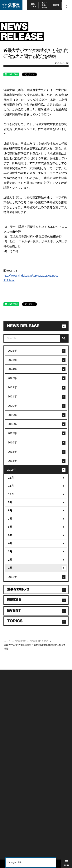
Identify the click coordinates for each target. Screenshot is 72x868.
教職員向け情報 (10, 761)
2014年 (12, 461)
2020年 (12, 406)
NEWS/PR (20, 641)
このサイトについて (45, 715)
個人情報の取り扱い (45, 720)
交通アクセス (33, 5)
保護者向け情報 (10, 751)
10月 (11, 494)
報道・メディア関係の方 (14, 725)
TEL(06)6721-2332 (11, 790)
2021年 (12, 396)
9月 (10, 502)
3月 (10, 551)
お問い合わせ (9, 720)
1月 (10, 568)
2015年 (12, 452)
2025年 (12, 360)
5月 (10, 535)
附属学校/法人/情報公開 (13, 715)
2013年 (12, 470)
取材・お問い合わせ (44, 5)
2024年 (12, 369)
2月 (10, 560)
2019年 (12, 415)
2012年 (12, 577)
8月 (10, 510)
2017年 (12, 433)
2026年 (12, 351)
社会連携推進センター (13, 766)
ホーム (7, 641)
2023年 (12, 378)
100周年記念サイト (12, 740)
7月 (10, 519)
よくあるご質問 (10, 735)
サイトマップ (42, 725)
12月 (11, 478)
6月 (10, 527)
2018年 (12, 424)
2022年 (12, 387)
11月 (11, 486)
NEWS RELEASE (39, 641)
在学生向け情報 (10, 746)
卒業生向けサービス (12, 756)
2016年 (12, 442)
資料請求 (56, 5)
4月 (10, 543)
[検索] (30, 662)
